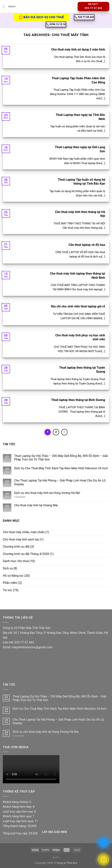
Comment (20, 497)
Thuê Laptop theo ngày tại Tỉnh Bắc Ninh (80, 117)
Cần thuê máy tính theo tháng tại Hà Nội (80, 214)
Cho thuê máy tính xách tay (21, 539)
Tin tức (8, 590)
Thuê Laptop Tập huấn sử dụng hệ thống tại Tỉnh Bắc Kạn (81, 182)
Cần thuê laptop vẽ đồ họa (87, 245)
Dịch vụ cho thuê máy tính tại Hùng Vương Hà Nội (47, 493)
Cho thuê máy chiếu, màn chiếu (24, 532)
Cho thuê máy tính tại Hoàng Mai (36, 505)
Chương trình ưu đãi (16, 547)
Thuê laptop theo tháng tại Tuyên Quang (82, 370)
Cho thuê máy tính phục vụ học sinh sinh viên (80, 337)
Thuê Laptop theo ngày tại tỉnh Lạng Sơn (80, 149)
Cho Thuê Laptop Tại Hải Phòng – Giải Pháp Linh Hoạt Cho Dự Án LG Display (60, 482)
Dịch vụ (8, 568)
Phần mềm (10, 583)
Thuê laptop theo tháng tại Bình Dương (78, 400)
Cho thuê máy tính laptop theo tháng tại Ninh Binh (77, 276)
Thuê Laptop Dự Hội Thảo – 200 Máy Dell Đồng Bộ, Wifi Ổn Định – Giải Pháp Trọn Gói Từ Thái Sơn (61, 458)
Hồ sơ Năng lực (13, 576)
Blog (56, 857)
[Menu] (9, 6)
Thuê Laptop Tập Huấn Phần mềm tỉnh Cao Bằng (78, 80)
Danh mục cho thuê (16, 561)
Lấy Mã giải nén (54, 832)
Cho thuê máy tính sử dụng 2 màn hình (78, 49)
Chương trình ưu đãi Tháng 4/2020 (26, 554)
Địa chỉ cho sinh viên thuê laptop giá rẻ (78, 306)
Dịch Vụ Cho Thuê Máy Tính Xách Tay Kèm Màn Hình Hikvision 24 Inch (61, 468)
